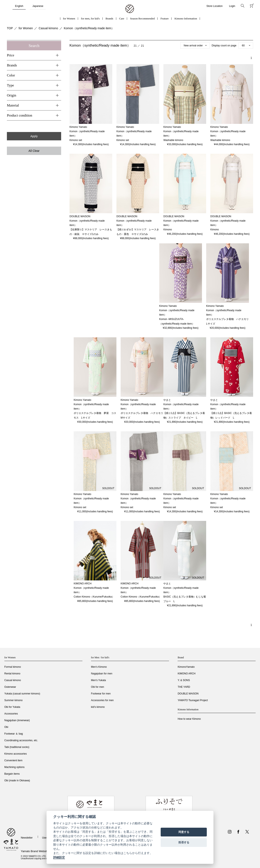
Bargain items (12, 774)
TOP (10, 28)
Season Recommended (142, 18)
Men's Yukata (98, 680)
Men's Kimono (99, 667)
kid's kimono (98, 707)
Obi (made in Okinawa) (17, 780)
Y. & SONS (184, 680)
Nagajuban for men (102, 674)
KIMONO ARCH (186, 674)
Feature (165, 18)
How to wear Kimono (189, 719)
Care (122, 18)
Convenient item (13, 760)
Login (232, 6)
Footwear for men (101, 694)
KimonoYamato (186, 667)
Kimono (168, 230)
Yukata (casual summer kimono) (22, 694)
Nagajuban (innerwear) (17, 720)
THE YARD (184, 687)
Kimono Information (186, 18)
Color (11, 75)
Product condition (20, 115)
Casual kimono (48, 28)
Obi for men (98, 687)
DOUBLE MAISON (188, 694)
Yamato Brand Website (35, 851)
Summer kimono (13, 700)
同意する (184, 832)
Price (11, 55)
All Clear (34, 151)
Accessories (11, 714)
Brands (109, 18)
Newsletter (27, 838)
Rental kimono (12, 674)
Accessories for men (102, 700)
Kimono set (76, 140)
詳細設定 (59, 857)
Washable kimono (173, 140)
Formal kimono (13, 667)
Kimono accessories (16, 754)
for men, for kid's (90, 18)
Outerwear (10, 687)
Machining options (15, 767)
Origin (11, 95)
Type (10, 85)
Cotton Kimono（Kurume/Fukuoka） (94, 597)
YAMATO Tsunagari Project (193, 700)
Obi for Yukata (12, 707)
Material (13, 105)
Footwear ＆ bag (14, 734)
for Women (69, 18)
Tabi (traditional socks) (17, 747)
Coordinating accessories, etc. (21, 740)
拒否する (184, 842)
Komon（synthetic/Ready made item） (89, 28)
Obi (6, 727)
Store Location (214, 6)
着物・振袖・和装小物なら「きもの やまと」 (130, 9)
